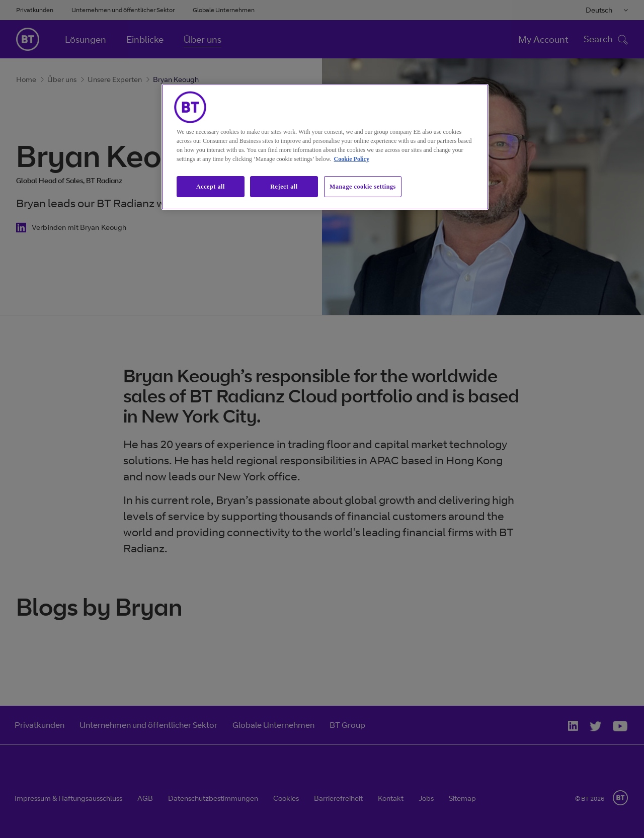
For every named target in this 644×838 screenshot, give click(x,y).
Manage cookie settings (363, 187)
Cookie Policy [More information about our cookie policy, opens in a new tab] (352, 159)
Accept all (211, 187)
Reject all (284, 187)
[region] (325, 147)
